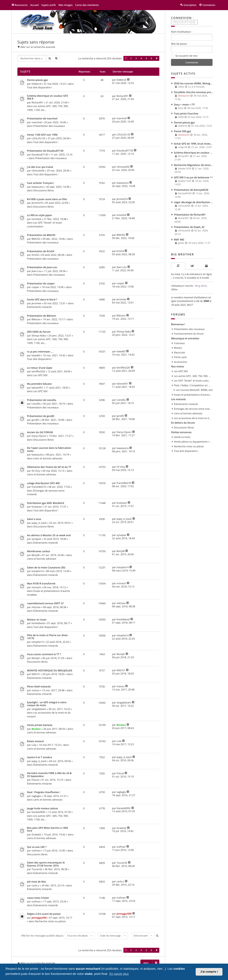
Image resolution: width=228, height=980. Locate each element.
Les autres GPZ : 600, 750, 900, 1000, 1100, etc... (193, 376)
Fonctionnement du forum (189, 334)
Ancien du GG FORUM (40, 432)
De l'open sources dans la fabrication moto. (49, 449)
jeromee (36, 303)
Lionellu (36, 404)
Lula (34, 745)
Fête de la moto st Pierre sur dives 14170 (47, 637)
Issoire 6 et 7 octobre (39, 757)
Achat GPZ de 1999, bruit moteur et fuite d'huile (194, 144)
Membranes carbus (39, 551)
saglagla (36, 796)
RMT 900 (179, 240)
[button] (157, 58)
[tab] (178, 266)
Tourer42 (37, 869)
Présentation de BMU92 (41, 235)
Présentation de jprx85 (41, 416)
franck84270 (39, 487)
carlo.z (35, 885)
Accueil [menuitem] (35, 5)
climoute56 (38, 171)
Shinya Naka (39, 336)
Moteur (178, 348)
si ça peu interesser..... (40, 352)
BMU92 (36, 239)
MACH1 (36, 674)
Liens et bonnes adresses (48, 458)
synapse (36, 539)
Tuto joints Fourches (186, 113)
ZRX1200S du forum (39, 332)
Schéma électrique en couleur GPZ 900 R (47, 97)
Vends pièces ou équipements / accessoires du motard (193, 442)
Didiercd (36, 84)
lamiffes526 (38, 371)
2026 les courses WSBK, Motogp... (194, 83)
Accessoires (180, 362)
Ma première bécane (39, 384)
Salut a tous (34, 519)
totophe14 (38, 571)
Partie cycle (180, 357)
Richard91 (37, 102)
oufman (36, 850)
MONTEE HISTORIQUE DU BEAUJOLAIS (50, 671)
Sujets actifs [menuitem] (49, 5)
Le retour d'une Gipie (40, 368)
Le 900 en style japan (39, 215)
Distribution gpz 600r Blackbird (46, 503)
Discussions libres (44, 190)
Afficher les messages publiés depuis (58, 936)
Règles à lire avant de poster (44, 914)
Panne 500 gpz (182, 131)
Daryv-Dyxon (39, 436)
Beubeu (36, 729)
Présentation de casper (41, 284)
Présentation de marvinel (42, 119)
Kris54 (35, 255)
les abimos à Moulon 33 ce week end (49, 535)
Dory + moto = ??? (184, 105)
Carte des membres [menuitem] (87, 5)
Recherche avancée (56, 58)
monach (36, 587)
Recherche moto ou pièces (50, 921)
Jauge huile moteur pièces (42, 809)
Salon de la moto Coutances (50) (46, 568)
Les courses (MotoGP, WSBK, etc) (194, 390)
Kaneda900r (39, 812)
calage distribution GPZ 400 (43, 483)
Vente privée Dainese (40, 725)
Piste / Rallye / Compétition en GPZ (193, 385)
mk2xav (36, 607)
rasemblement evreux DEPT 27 (45, 603)
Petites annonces (181, 432)
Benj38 (36, 555)
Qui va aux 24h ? (37, 847)
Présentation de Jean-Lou (42, 267)
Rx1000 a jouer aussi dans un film (47, 199)
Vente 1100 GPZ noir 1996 (42, 135)
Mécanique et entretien (185, 338)
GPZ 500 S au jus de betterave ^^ (193, 177)
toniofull (36, 219)
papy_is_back (39, 523)
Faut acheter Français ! (41, 183)
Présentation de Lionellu (42, 400)
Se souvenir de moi (184, 56)
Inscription (184, 22)
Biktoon (36, 319)
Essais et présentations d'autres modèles (193, 395)
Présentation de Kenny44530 (191, 190)
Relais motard (35, 741)
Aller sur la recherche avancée (38, 47)
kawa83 (36, 355)
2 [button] (131, 58)
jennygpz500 (39, 918)
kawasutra (38, 187)
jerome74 (37, 203)
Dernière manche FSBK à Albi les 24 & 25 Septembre (49, 775)
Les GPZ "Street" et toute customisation (193, 381)
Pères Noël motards (39, 687)
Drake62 (36, 834)
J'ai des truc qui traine (40, 167)
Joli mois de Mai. (37, 882)
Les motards (178, 399)
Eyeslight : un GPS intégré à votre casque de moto (47, 704)
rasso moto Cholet (38, 898)
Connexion (181, 18)
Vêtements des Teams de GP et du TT (49, 467)
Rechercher (50, 58)
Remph (36, 658)
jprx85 (35, 420)
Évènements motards (39, 307)
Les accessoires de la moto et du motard (193, 418)
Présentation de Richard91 (190, 215)
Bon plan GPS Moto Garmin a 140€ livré (47, 829)
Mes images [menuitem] (66, 5)
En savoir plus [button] (119, 974)
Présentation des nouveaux (49, 126)
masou (35, 690)
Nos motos (178, 366)
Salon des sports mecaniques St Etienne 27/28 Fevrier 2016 (46, 864)
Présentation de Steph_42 (189, 227)
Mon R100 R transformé (41, 584)
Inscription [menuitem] (190, 5)
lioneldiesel (38, 623)
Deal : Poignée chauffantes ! (44, 792)
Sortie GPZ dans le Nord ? (42, 300)
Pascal (35, 780)
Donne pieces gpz (37, 80)
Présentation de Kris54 (41, 251)
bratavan (37, 507)
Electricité (179, 352)
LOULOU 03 (38, 138)
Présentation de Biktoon (42, 316)
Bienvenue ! (178, 324)
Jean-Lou (37, 271)
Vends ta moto (182, 437)
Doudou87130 (40, 154)
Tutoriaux (179, 343)
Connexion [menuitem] (209, 5)
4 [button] (141, 58)
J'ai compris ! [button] (209, 972)
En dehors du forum (183, 423)
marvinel (37, 122)
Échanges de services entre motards (193, 409)
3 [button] (136, 58)
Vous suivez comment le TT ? (44, 654)
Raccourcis (21, 5)
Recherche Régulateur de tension (194, 165)
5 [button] (146, 58)
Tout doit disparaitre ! (39, 87)
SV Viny (36, 471)
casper (35, 287)
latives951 (37, 388)
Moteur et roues (37, 620)
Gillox (174, 289)
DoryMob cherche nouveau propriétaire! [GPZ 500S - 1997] (194, 92)
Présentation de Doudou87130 (45, 151)
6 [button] (151, 58)
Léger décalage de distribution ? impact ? (194, 202)
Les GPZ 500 (40, 375)
